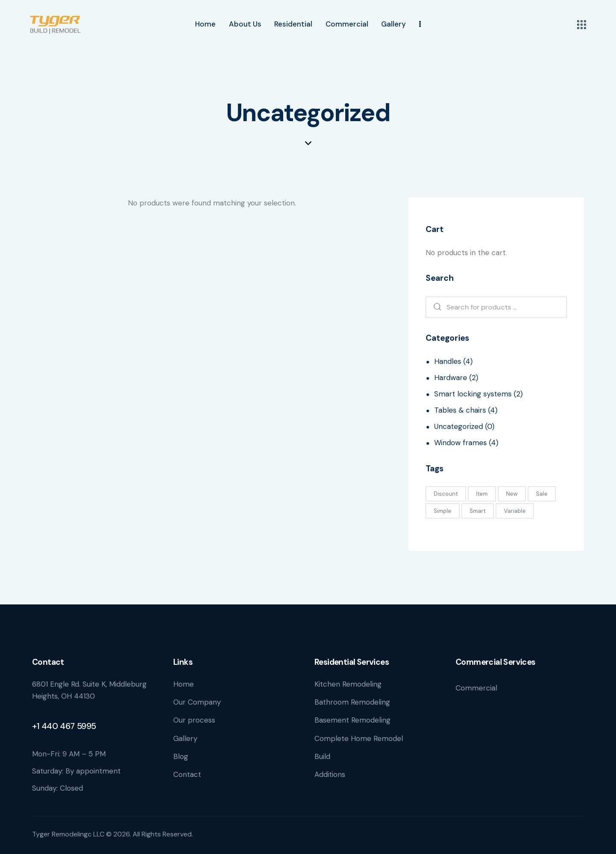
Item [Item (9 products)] (482, 494)
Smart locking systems (473, 394)
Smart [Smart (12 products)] (478, 511)
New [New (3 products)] (512, 494)
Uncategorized (459, 426)
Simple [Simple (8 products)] (443, 511)
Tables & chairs (460, 410)
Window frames (461, 443)
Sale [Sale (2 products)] (542, 494)
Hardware (451, 378)
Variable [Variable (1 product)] (515, 511)
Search (435, 308)
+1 (37, 726)
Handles (448, 361)
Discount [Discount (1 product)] (446, 494)
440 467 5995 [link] (69, 726)
